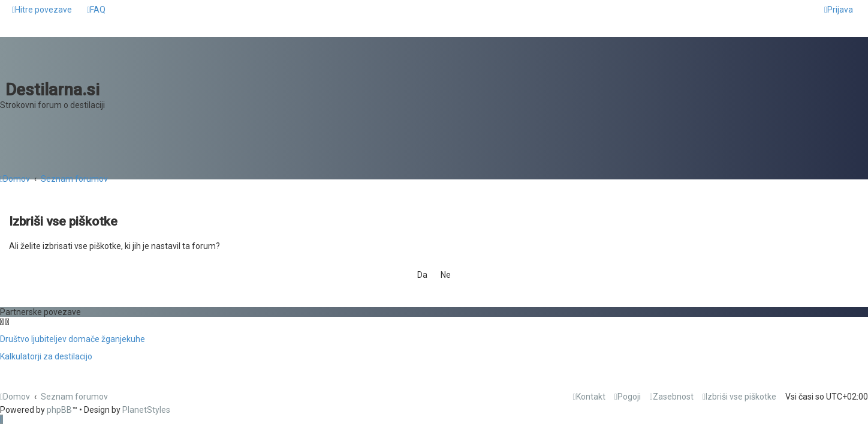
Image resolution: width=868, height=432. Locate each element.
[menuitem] (96, 10)
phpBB (59, 410)
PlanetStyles (146, 410)
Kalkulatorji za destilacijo (46, 356)
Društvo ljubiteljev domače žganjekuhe (73, 339)
